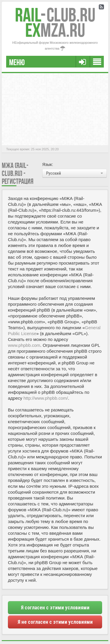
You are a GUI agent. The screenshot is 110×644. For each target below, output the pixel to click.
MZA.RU (55, 30)
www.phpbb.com (24, 345)
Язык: (48, 164)
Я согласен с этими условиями (55, 608)
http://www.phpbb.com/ (46, 398)
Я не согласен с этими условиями (55, 622)
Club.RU (55, 15)
